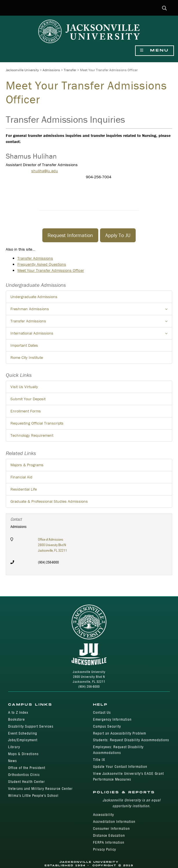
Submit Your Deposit (28, 399)
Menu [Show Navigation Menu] (155, 51)
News (12, 761)
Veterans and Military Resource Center (40, 789)
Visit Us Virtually (24, 387)
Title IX (99, 760)
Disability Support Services (31, 726)
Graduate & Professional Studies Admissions (49, 501)
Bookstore (17, 719)
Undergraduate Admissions (34, 297)
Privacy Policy (105, 849)
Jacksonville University (22, 70)
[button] (165, 9)
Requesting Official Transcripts (37, 423)
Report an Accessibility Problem (120, 733)
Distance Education (109, 835)
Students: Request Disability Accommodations (131, 740)
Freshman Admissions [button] (91, 311)
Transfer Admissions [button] (91, 323)
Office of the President (27, 768)
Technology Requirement (32, 435)
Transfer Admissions (35, 258)
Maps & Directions (23, 754)
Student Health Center (27, 782)
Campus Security (107, 726)
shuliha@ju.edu (45, 171)
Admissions (51, 70)
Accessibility (103, 815)
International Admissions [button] (91, 335)
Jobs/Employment (23, 740)
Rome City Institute (27, 357)
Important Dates (24, 345)
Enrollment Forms (26, 411)
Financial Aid (21, 477)
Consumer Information (111, 828)
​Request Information (70, 235)
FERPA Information (109, 842)
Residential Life (24, 489)
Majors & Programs (27, 465)
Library (14, 747)
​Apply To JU (118, 235)
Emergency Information (112, 719)
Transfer (70, 70)
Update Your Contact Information (120, 767)
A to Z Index (18, 712)
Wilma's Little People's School (33, 795)
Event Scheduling (23, 733)
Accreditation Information (114, 822)
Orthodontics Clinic (24, 775)
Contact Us (102, 712)
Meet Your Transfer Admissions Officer (51, 270)
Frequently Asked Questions (42, 264)
